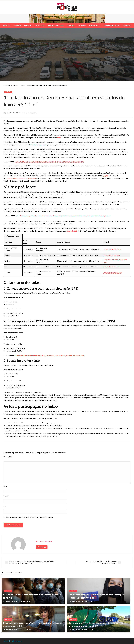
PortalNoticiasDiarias (14, 113)
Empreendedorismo (112, 26)
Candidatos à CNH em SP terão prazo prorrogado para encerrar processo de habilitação (50, 355)
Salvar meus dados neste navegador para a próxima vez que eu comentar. (30, 517)
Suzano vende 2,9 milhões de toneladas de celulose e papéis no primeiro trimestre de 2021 (98, 624)
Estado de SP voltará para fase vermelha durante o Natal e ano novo (32, 596)
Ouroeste (9, 178)
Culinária (82, 26)
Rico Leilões (108, 255)
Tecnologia (40, 26)
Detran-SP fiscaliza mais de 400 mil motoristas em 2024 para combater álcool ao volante (50, 161)
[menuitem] (7, 26)
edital (59, 138)
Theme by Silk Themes (12, 641)
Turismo (17, 26)
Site (5, 506)
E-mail (6, 496)
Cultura (71, 26)
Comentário (8, 457)
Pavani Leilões (109, 249)
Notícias (7, 26)
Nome (6, 486)
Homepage (7, 86)
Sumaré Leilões (109, 273)
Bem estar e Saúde (56, 26)
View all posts (42, 547)
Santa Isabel (31, 178)
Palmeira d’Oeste (19, 178)
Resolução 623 (72, 231)
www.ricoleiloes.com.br (38, 145)
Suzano (105, 175)
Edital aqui (117, 249)
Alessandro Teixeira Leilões (113, 260)
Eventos (28, 26)
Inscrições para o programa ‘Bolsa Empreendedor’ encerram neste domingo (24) (33, 624)
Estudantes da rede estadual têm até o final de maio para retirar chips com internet (97, 596)
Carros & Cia (95, 26)
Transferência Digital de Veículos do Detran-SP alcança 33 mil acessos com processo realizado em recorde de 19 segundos (63, 216)
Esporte (127, 26)
